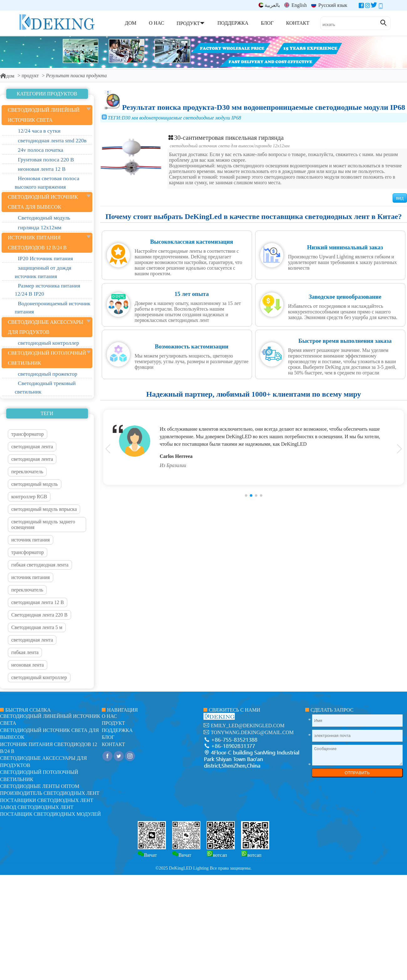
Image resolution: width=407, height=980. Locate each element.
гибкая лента (25, 652)
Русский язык (329, 5)
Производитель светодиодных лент (50, 793)
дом (7, 76)
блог (108, 737)
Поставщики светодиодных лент (47, 800)
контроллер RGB (29, 497)
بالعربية (269, 5)
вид (400, 198)
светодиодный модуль (35, 484)
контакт (113, 744)
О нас (109, 716)
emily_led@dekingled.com (248, 726)
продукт (30, 76)
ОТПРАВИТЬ (357, 773)
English (296, 5)
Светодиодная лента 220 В (39, 615)
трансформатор (28, 434)
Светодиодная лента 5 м (37, 627)
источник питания (31, 540)
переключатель (27, 472)
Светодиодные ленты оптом (40, 786)
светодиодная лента (32, 447)
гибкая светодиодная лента (40, 565)
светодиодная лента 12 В (38, 602)
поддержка (117, 730)
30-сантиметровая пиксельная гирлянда (226, 137)
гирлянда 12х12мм (272, 146)
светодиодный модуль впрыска (44, 509)
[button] (246, 495)
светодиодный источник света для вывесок (211, 146)
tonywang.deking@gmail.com (252, 732)
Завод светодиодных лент (37, 807)
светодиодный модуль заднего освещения (43, 524)
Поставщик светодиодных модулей (50, 814)
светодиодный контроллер (39, 677)
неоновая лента (28, 665)
